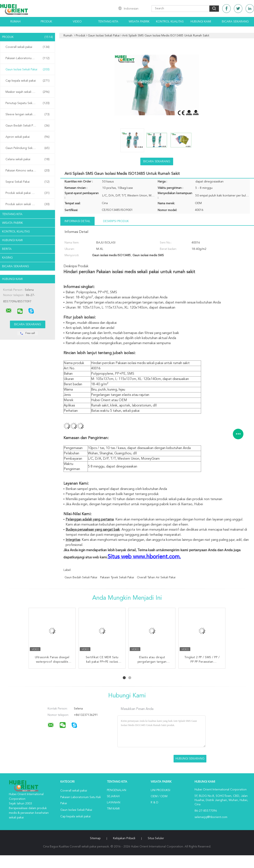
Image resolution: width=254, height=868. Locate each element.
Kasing (7, 258)
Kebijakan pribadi (124, 838)
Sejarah (113, 796)
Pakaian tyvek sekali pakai (117, 577)
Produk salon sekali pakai (28, 204)
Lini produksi (160, 790)
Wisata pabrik (139, 22)
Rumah (15, 22)
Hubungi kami (201, 22)
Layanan (114, 803)
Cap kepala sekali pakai (28, 81)
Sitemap (95, 838)
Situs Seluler (156, 838)
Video (77, 22)
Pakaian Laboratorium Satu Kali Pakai (29, 58)
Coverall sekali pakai (28, 47)
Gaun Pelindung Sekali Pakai (28, 148)
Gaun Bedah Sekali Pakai (28, 126)
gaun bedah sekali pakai (81, 577)
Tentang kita (108, 22)
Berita (7, 249)
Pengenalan (117, 790)
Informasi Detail (77, 221)
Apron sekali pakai (28, 137)
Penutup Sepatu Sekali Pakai (28, 103)
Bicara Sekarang (235, 22)
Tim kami (113, 809)
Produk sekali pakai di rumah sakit (28, 193)
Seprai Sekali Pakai (28, 182)
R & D (155, 803)
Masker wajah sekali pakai (28, 92)
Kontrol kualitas (170, 22)
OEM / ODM (159, 796)
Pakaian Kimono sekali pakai (28, 171)
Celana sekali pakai (28, 159)
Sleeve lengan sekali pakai (28, 114)
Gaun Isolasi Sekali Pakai (28, 70)
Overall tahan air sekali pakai (156, 577)
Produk (46, 22)
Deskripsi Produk (116, 221)
